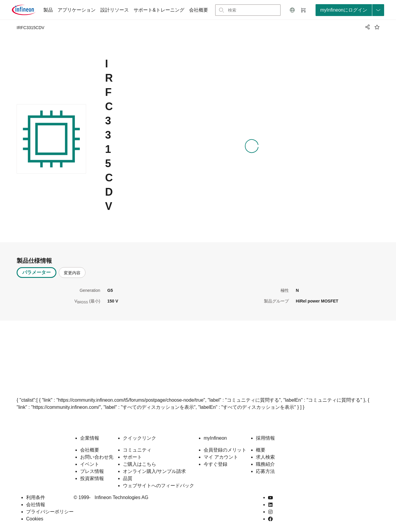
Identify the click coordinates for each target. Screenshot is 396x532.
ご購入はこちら (140, 464)
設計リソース (115, 10)
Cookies (35, 519)
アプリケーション (77, 10)
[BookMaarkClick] (377, 27)
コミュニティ (137, 450)
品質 (128, 478)
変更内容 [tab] (72, 273)
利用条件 (36, 497)
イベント (90, 464)
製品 (48, 10)
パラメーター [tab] (37, 272)
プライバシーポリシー (50, 512)
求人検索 (265, 457)
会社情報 (36, 505)
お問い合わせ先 (97, 457)
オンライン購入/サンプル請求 (154, 471)
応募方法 (265, 471)
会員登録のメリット (225, 450)
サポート (132, 457)
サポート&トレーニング (159, 10)
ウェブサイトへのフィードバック (159, 486)
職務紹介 (265, 464)
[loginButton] (350, 10)
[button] (292, 10)
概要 (261, 450)
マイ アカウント (221, 457)
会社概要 (199, 10)
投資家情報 (92, 478)
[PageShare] (367, 27)
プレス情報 (92, 471)
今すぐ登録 (216, 464)
